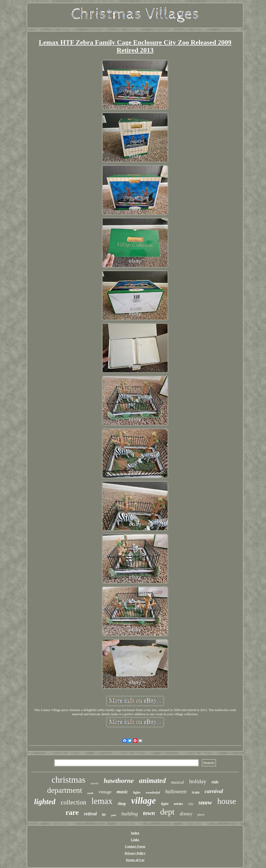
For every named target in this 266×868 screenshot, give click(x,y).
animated (152, 781)
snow (205, 802)
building (129, 814)
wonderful (153, 792)
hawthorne (119, 781)
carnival (214, 791)
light (165, 804)
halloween (176, 791)
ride (215, 782)
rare (72, 812)
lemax (102, 801)
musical (177, 782)
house (227, 801)
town (149, 813)
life (104, 815)
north (90, 793)
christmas (68, 780)
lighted (45, 802)
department (65, 790)
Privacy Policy (135, 853)
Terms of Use (135, 860)
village (144, 801)
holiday (198, 781)
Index (135, 833)
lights (137, 793)
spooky (95, 783)
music (122, 792)
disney (186, 814)
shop (122, 804)
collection (73, 802)
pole (114, 815)
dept (167, 812)
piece (201, 814)
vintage (105, 792)
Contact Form (135, 846)
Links (135, 840)
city (191, 804)
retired (90, 814)
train (196, 792)
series (178, 804)
